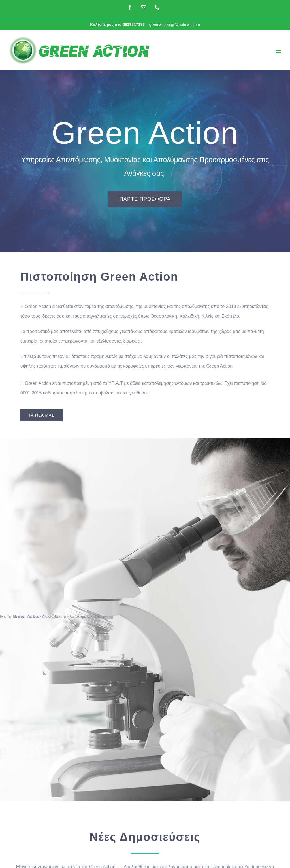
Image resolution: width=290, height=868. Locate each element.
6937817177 (134, 24)
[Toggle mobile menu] (279, 52)
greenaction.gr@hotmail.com (175, 24)
